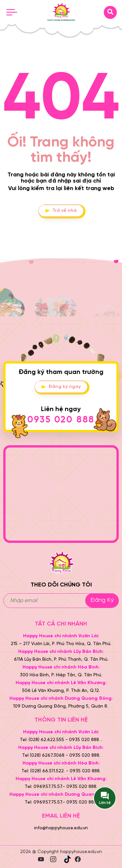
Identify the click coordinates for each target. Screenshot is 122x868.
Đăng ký (102, 600)
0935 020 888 (61, 420)
